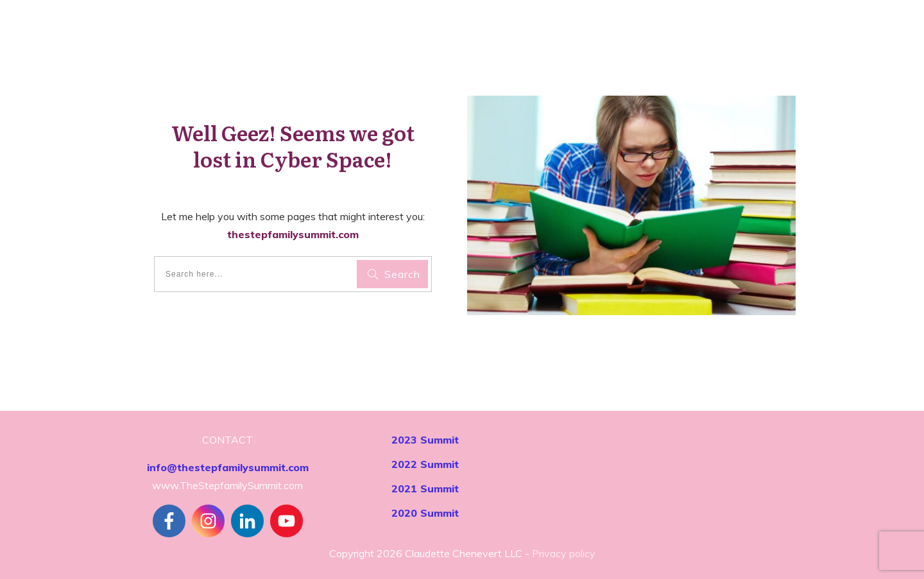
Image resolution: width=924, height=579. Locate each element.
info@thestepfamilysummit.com (228, 467)
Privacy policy (564, 553)
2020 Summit (425, 513)
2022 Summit (425, 464)
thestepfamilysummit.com (293, 234)
